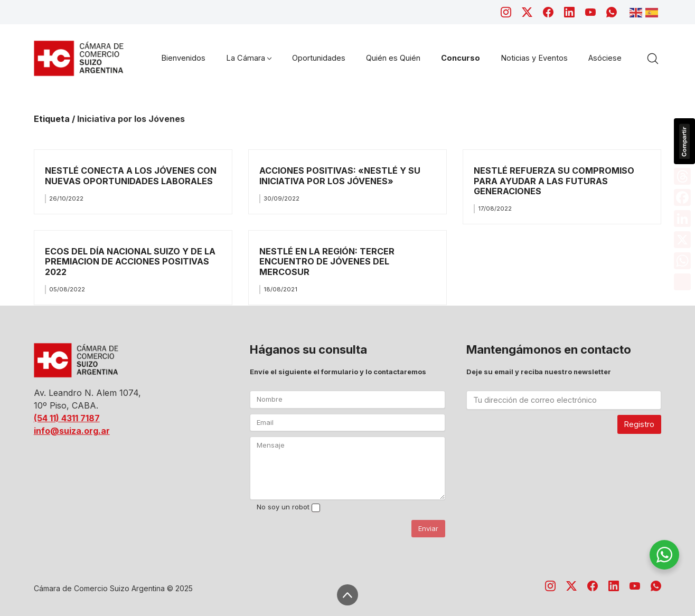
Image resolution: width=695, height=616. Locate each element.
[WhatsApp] (612, 12)
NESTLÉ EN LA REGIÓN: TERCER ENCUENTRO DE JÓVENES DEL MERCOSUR (327, 262)
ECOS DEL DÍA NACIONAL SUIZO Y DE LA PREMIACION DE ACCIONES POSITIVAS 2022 (130, 262)
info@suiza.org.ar (72, 431)
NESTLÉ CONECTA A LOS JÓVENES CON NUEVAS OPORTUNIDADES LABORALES (131, 176)
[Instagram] (506, 12)
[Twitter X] (527, 12)
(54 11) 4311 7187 (67, 418)
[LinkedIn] (569, 12)
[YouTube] (590, 12)
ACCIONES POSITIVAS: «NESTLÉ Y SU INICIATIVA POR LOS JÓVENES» (340, 176)
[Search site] (653, 59)
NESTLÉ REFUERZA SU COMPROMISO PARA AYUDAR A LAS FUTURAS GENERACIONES (554, 181)
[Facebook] (548, 12)
